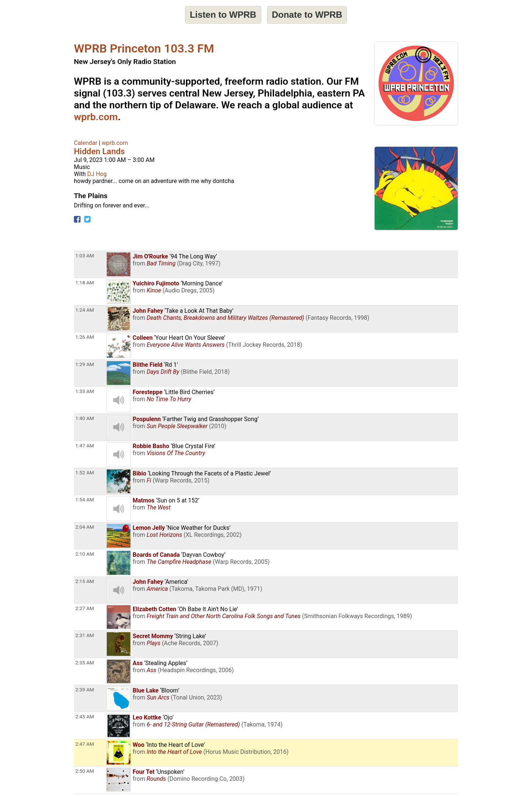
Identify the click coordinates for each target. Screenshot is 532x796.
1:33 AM (85, 391)
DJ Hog (97, 174)
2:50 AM (85, 771)
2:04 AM (85, 527)
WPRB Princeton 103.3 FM (144, 48)
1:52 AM (85, 472)
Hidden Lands (99, 151)
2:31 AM (85, 635)
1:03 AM (85, 255)
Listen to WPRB (223, 15)
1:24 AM (85, 310)
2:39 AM (85, 690)
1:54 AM (85, 499)
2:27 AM (85, 608)
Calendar (86, 143)
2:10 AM (85, 554)
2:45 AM (85, 717)
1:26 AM (85, 337)
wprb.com (96, 117)
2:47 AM (85, 744)
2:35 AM (85, 663)
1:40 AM (85, 418)
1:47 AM (85, 446)
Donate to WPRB (307, 15)
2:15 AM (85, 581)
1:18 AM (85, 282)
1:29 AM (85, 364)
